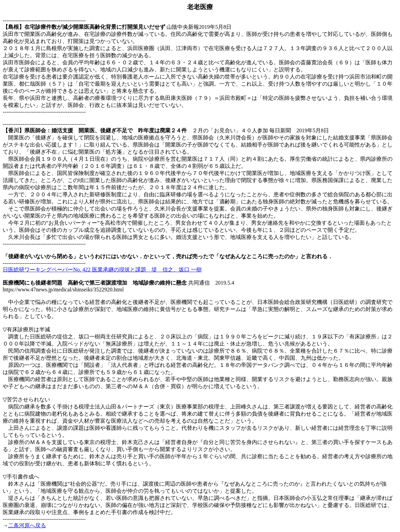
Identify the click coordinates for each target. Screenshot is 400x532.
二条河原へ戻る (27, 525)
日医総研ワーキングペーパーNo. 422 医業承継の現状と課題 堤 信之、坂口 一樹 (102, 270)
